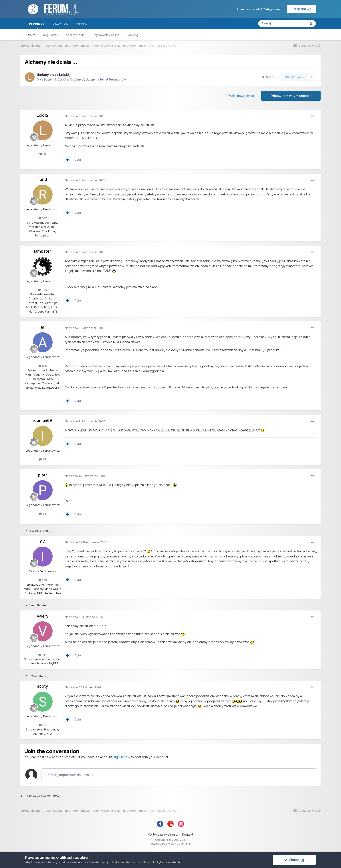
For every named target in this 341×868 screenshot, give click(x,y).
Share (268, 77)
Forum (31, 35)
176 (43, 580)
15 (43, 154)
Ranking (133, 35)
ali (43, 327)
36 (43, 514)
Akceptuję (294, 860)
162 (43, 218)
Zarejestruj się (301, 9)
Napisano (85, 116)
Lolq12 (64, 75)
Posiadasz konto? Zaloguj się (260, 9)
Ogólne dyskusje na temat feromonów (98, 79)
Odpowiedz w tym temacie (291, 96)
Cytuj (78, 159)
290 (43, 290)
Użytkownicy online (106, 35)
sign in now (122, 757)
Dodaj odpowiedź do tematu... (69, 775)
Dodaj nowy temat (241, 96)
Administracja (75, 35)
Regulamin (51, 35)
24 (43, 459)
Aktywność (61, 24)
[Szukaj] (282, 24)
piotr (43, 475)
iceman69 (43, 420)
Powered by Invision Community (170, 844)
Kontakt (188, 834)
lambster (43, 251)
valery (43, 616)
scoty (43, 686)
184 (43, 655)
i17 (43, 541)
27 (43, 725)
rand (43, 179)
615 (43, 366)
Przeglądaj (37, 26)
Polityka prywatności (163, 834)
